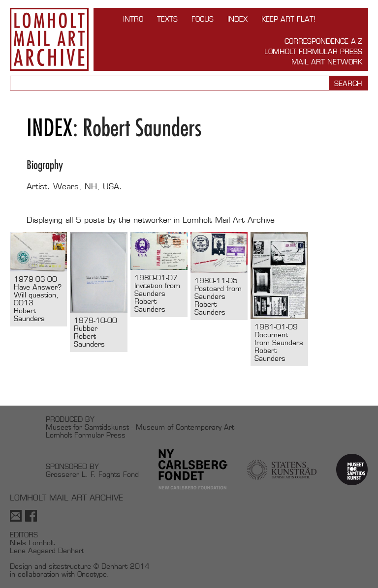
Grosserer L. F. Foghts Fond (92, 474)
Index (237, 19)
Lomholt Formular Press (313, 51)
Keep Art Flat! (288, 19)
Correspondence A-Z (323, 41)
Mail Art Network (327, 62)
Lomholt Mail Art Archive (49, 39)
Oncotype (92, 574)
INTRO (133, 19)
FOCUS (203, 19)
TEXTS (167, 19)
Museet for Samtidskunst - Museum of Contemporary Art (140, 427)
